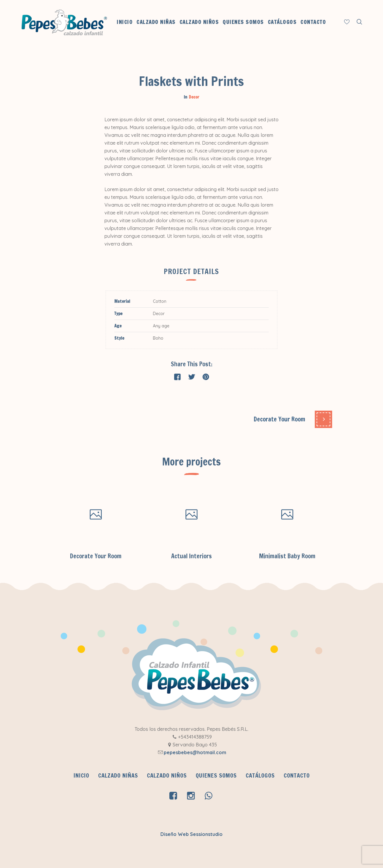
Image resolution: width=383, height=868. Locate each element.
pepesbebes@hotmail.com (195, 752)
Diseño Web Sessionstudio (191, 834)
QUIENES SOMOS (216, 775)
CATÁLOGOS (260, 775)
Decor (194, 97)
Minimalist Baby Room (287, 556)
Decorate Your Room (279, 419)
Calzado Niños (167, 775)
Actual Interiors (191, 556)
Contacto (297, 775)
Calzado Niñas (118, 775)
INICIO (81, 775)
